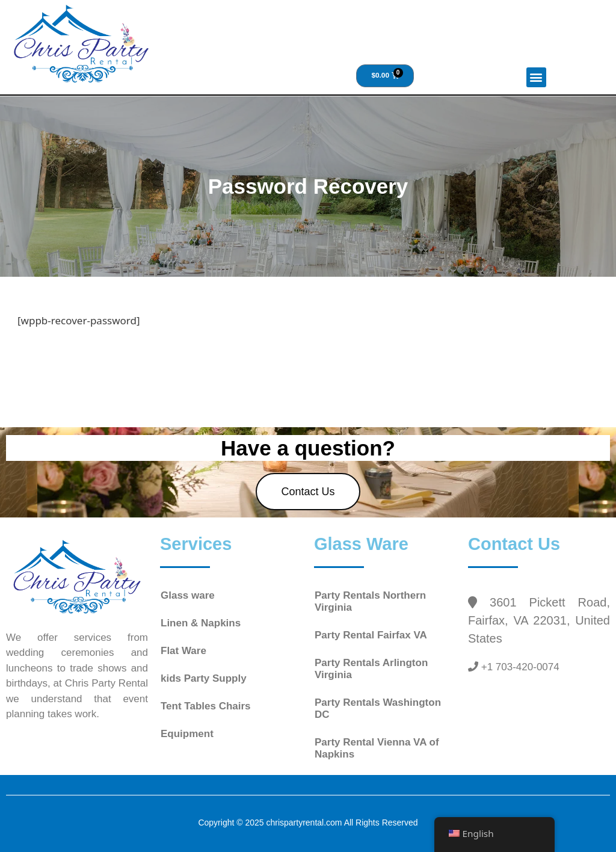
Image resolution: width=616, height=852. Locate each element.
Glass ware (188, 595)
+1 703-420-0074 (519, 667)
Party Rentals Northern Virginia (370, 601)
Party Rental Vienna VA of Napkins (377, 748)
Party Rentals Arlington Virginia (371, 669)
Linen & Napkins (201, 623)
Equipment (187, 734)
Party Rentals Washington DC (378, 708)
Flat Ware (183, 651)
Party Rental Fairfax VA (371, 635)
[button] (536, 77)
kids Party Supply (204, 678)
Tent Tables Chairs (206, 706)
